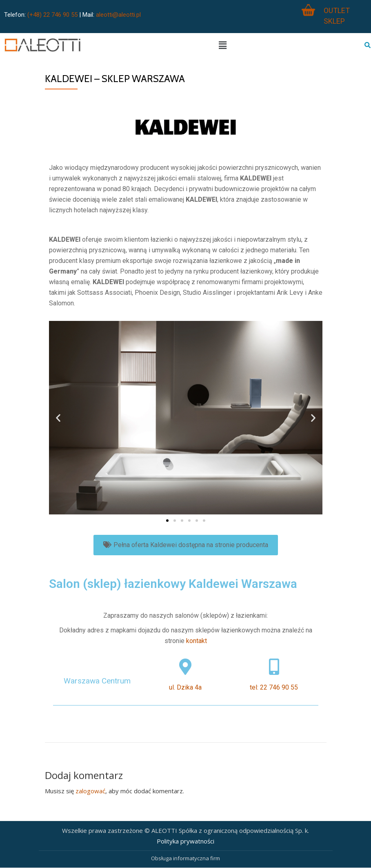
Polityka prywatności (185, 841)
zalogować (90, 791)
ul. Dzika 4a (185, 687)
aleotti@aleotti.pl (118, 15)
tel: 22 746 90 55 (274, 687)
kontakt (197, 641)
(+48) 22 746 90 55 (52, 15)
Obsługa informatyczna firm (185, 858)
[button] (167, 521)
